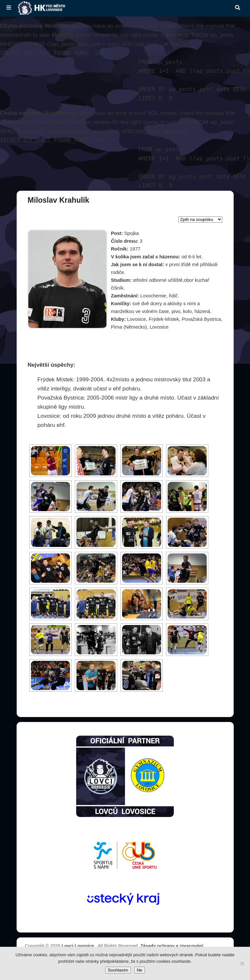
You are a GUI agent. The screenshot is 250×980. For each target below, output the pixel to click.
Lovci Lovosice (78, 946)
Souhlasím (118, 970)
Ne (139, 970)
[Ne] (242, 963)
